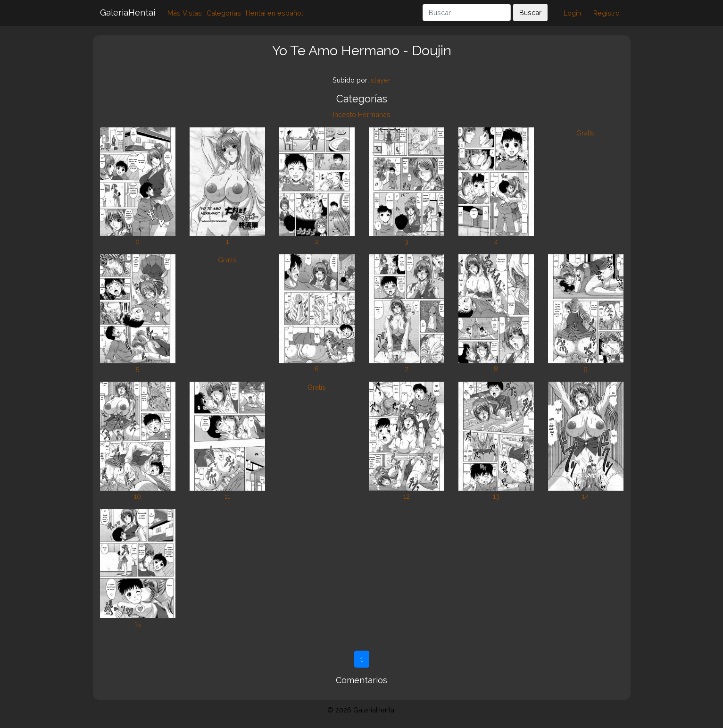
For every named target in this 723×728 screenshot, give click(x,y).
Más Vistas (185, 13)
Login (572, 13)
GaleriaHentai (128, 13)
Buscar (530, 13)
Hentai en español (274, 13)
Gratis (586, 133)
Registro (607, 13)
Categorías (224, 13)
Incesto (345, 114)
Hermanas (374, 114)
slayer (381, 80)
